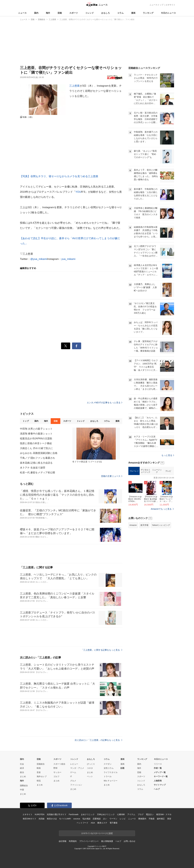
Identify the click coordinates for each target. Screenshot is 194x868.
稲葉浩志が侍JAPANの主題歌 (36, 438)
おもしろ (106, 13)
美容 (169, 819)
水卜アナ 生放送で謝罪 (33, 468)
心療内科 (121, 814)
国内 (36, 13)
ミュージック (157, 509)
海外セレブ (42, 776)
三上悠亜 (75, 86)
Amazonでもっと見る (161, 547)
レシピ (123, 819)
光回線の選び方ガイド (57, 814)
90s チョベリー (111, 781)
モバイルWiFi (65, 819)
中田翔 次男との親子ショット (36, 429)
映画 (39, 768)
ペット (90, 776)
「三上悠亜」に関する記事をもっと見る (102, 650)
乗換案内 (142, 819)
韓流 (39, 781)
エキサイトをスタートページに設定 (97, 833)
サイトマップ (160, 785)
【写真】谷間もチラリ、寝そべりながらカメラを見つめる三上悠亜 (59, 176)
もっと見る (168, 493)
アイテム (131, 814)
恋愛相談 (97, 819)
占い (105, 819)
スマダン (108, 764)
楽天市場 (144, 563)
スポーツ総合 (59, 764)
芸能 (60, 13)
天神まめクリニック (106, 814)
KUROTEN (40, 814)
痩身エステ (102, 823)
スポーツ (74, 13)
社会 (22, 764)
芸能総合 (41, 764)
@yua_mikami (39, 259)
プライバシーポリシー (89, 841)
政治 (22, 772)
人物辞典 (158, 781)
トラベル (108, 776)
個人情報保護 (107, 841)
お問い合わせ (130, 841)
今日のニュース (168, 13)
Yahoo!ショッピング (161, 563)
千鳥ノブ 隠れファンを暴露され (37, 458)
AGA (93, 823)
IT (71, 776)
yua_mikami (68, 259)
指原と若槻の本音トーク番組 (36, 443)
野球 (55, 768)
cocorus (77, 819)
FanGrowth (74, 814)
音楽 (39, 772)
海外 (48, 13)
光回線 (41, 819)
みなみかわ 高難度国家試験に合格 (39, 453)
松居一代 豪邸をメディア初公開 (37, 473)
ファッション (76, 785)
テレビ (168, 509)
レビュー (74, 764)
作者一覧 (158, 768)
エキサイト (170, 5)
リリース (158, 764)
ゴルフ (56, 776)
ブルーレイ (134, 509)
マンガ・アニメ (77, 768)
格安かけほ (52, 819)
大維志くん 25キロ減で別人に (36, 448)
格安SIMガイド (29, 819)
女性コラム (109, 768)
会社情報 (63, 841)
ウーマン (113, 819)
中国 (22, 790)
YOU (78, 192)
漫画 (133, 13)
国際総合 (24, 786)
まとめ (23, 776)
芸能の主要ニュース (112, 476)
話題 (122, 768)
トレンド (90, 13)
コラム (120, 13)
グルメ (73, 781)
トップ (26, 421)
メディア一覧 (160, 772)
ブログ (141, 814)
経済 (22, 768)
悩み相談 (86, 819)
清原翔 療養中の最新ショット (36, 434)
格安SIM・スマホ (164, 814)
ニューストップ (156, 5)
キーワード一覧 (161, 776)
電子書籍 (114, 823)
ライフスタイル (111, 772)
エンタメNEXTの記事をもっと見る (105, 403)
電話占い (150, 814)
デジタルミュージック (145, 509)
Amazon (133, 563)
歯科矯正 (161, 819)
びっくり (91, 764)
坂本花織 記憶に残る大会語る (36, 463)
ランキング (148, 13)
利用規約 (73, 841)
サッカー (57, 772)
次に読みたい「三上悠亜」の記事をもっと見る (98, 740)
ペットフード (82, 823)
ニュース (22, 13)
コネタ (90, 768)
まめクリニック (88, 814)
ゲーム (73, 772)
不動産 (152, 819)
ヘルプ (157, 789)
